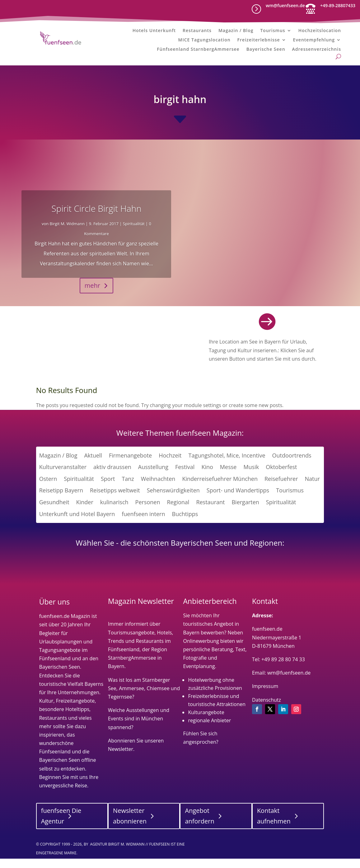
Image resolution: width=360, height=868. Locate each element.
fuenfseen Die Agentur (61, 827)
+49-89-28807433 (338, 5)
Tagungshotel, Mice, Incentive (227, 466)
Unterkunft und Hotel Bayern (77, 525)
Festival (185, 478)
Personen (148, 513)
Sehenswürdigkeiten (173, 501)
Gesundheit (54, 513)
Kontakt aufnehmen (274, 827)
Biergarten (245, 513)
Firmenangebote (130, 466)
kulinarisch (114, 513)
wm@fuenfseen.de (285, 5)
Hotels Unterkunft (154, 32)
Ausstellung (153, 478)
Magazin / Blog (236, 32)
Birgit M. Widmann (67, 235)
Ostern (48, 490)
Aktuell (93, 466)
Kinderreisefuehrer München (220, 490)
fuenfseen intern (143, 525)
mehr (92, 296)
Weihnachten (158, 490)
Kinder (85, 513)
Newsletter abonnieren (130, 827)
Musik (251, 478)
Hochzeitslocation (320, 32)
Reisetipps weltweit (115, 501)
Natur (312, 490)
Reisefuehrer (281, 490)
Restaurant (210, 513)
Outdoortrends (292, 466)
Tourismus (273, 32)
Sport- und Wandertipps (238, 501)
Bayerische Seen (266, 51)
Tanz (128, 490)
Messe (228, 478)
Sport (108, 490)
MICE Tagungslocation (204, 42)
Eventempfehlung (314, 42)
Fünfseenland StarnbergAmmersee (198, 51)
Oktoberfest (281, 478)
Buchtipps (185, 525)
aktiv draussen (112, 478)
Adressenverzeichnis (317, 51)
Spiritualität (134, 235)
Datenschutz (266, 711)
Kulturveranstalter (63, 478)
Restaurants (197, 32)
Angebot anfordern (199, 827)
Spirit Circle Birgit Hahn (96, 219)
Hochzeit (170, 466)
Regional (178, 513)
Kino (207, 478)
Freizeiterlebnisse (259, 42)
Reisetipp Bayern (61, 501)
